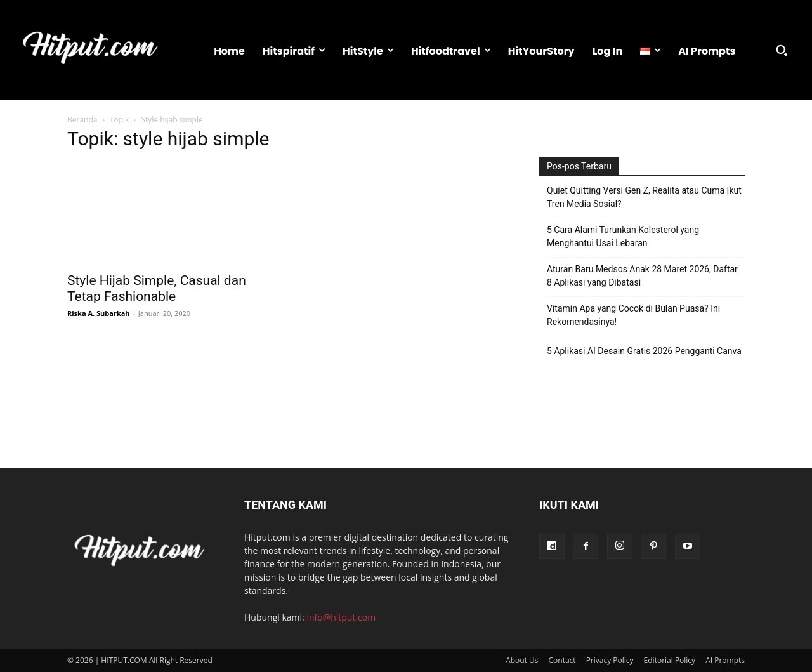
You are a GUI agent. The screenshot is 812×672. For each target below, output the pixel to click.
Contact (562, 660)
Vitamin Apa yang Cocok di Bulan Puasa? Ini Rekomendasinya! (633, 315)
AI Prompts (725, 660)
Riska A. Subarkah (99, 313)
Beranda (82, 120)
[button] (782, 50)
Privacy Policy (610, 660)
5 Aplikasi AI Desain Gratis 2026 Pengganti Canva (644, 351)
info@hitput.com (341, 617)
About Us (522, 660)
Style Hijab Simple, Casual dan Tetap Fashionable (157, 288)
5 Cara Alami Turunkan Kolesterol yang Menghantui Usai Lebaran (623, 236)
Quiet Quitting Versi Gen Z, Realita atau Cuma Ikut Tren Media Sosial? (644, 197)
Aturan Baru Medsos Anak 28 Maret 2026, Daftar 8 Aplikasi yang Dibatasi (642, 276)
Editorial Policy (670, 660)
